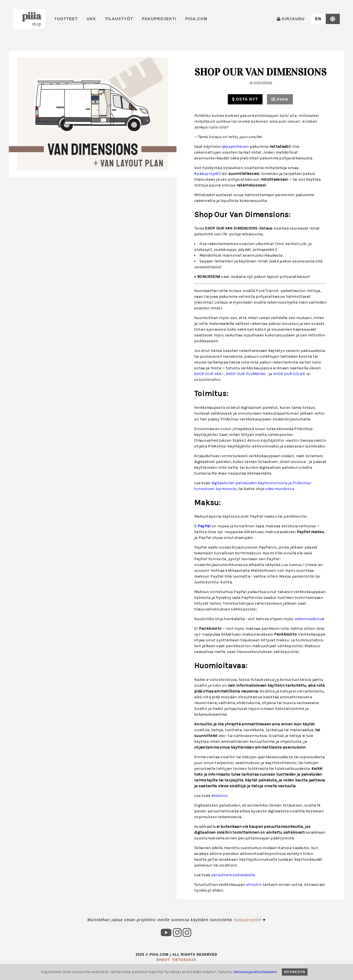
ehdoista (219, 796)
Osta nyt (245, 99)
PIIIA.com (196, 19)
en (318, 19)
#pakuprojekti (208, 174)
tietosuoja (184, 960)
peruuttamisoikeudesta (233, 875)
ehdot (163, 960)
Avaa (280, 99)
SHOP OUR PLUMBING (246, 374)
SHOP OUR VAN (208, 374)
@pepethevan (235, 147)
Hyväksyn (295, 972)
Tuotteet (66, 19)
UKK (91, 19)
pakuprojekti (159, 19)
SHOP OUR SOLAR (289, 374)
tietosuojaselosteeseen (255, 972)
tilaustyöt (119, 19)
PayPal (204, 526)
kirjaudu (291, 19)
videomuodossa (279, 489)
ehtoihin (254, 885)
